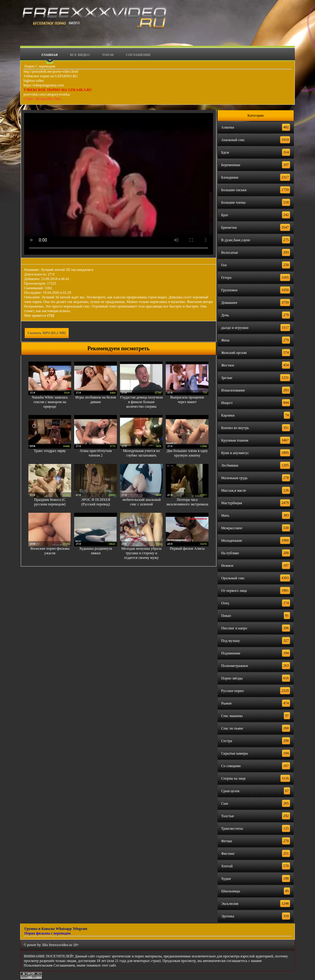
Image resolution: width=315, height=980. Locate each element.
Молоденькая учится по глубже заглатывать (141, 453)
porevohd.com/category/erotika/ (47, 94)
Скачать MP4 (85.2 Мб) (47, 333)
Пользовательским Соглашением (49, 965)
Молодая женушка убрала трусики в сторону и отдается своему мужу (141, 553)
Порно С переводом (39, 66)
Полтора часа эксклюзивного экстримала (187, 502)
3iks (45, 945)
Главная (50, 55)
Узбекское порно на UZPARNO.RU (51, 76)
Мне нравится (39, 315)
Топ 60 (108, 55)
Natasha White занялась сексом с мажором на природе (50, 402)
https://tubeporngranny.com (44, 85)
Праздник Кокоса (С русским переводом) (50, 502)
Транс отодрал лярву (50, 451)
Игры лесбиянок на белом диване (96, 400)
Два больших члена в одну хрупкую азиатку (187, 453)
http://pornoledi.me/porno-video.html (51, 71)
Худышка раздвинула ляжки (96, 551)
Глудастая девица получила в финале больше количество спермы (142, 402)
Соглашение (138, 55)
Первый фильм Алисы (187, 548)
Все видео (80, 55)
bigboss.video (34, 81)
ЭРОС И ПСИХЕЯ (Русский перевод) (96, 502)
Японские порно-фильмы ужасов (50, 551)
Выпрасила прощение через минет (187, 400)
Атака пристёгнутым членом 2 (96, 453)
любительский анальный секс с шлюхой (141, 502)
